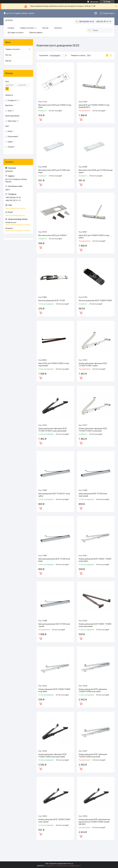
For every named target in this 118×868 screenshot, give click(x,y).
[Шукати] (89, 30)
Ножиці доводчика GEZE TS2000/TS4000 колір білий (54, 690)
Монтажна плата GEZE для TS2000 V (53, 235)
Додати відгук (109, 13)
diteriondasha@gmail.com (15, 215)
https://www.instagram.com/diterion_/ (18, 231)
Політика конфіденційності (72, 866)
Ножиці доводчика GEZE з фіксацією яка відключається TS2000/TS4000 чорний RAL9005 (94, 822)
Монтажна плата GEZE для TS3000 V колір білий (55, 106)
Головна (11, 28)
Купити (41, 119)
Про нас (45, 28)
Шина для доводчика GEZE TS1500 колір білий (54, 560)
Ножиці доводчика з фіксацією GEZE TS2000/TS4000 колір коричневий (53, 756)
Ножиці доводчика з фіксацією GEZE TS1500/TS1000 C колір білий (93, 430)
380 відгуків (94, 2)
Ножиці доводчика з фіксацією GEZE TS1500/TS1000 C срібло (93, 365)
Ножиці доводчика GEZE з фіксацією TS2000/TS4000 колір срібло (93, 690)
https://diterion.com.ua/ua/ (15, 208)
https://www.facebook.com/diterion (18, 225)
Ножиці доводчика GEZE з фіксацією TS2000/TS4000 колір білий (93, 756)
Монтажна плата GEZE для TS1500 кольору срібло (96, 171)
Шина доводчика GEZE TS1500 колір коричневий (93, 495)
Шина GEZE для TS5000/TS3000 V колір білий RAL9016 (94, 106)
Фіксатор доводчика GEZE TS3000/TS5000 (95, 301)
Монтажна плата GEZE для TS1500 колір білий (54, 171)
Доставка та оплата (16, 33)
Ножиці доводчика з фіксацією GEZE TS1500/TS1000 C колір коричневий (53, 430)
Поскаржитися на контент (53, 866)
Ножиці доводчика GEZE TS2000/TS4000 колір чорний (54, 821)
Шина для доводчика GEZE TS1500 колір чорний (54, 625)
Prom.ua (70, 864)
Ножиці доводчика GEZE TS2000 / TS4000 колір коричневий (95, 625)
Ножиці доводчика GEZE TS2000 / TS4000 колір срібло (95, 560)
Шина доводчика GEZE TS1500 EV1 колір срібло (54, 495)
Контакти (58, 28)
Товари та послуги (27, 28)
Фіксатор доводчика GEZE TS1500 (52, 301)
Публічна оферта (36, 33)
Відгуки (8, 61)
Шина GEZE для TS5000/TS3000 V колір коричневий (54, 365)
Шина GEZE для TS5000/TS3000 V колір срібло (94, 237)
